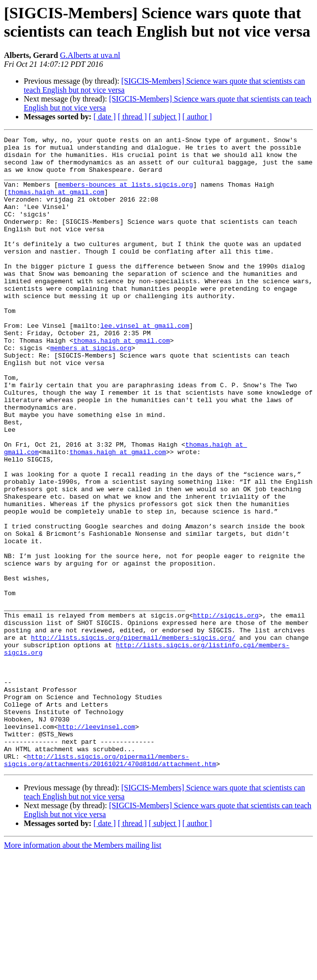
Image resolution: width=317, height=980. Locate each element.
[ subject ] (165, 117)
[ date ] (105, 117)
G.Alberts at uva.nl (90, 55)
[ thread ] (132, 117)
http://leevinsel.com (96, 845)
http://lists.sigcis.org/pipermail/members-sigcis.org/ (133, 738)
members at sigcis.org (91, 391)
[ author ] (197, 117)
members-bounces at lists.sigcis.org (125, 195)
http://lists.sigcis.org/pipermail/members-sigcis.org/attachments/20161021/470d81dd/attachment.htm (110, 885)
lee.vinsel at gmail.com (145, 364)
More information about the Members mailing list (83, 971)
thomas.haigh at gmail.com (56, 204)
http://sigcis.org (226, 712)
